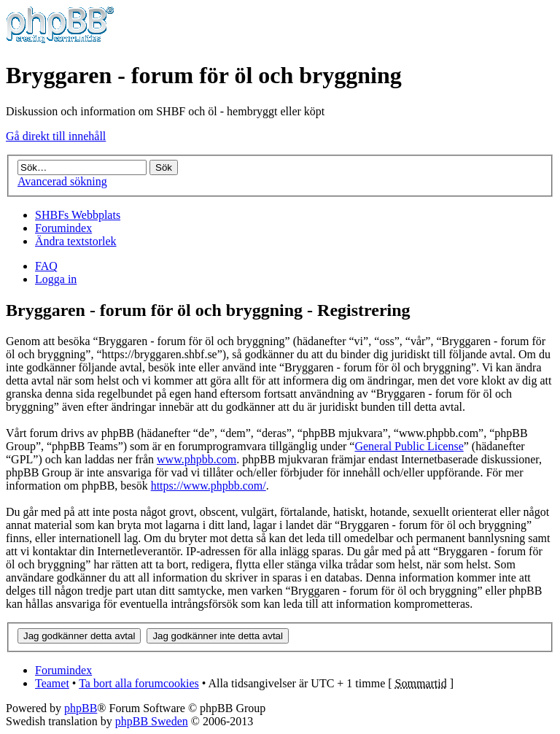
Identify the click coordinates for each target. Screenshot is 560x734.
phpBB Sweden (152, 721)
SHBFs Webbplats (78, 215)
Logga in (56, 279)
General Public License (409, 446)
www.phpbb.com (197, 459)
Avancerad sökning (62, 181)
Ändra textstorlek (76, 241)
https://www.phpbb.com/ (209, 486)
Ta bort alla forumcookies (139, 683)
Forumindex (63, 228)
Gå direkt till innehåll (56, 136)
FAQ (46, 266)
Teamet (52, 683)
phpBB (81, 708)
